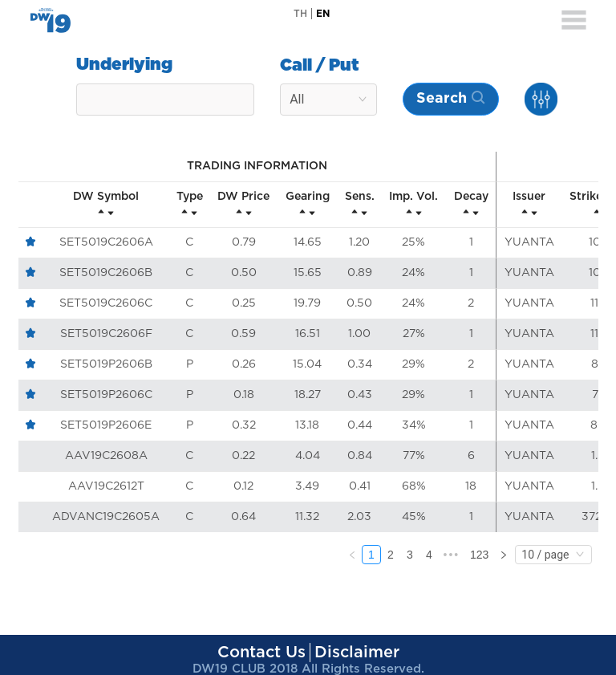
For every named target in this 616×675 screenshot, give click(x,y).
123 (479, 555)
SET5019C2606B (106, 273)
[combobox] (165, 100)
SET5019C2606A (106, 242)
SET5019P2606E (106, 425)
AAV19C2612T (106, 486)
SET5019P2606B (106, 364)
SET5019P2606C (106, 395)
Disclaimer (357, 653)
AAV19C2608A (106, 456)
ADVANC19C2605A (106, 517)
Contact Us (261, 653)
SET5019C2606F (106, 334)
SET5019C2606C (106, 303)
